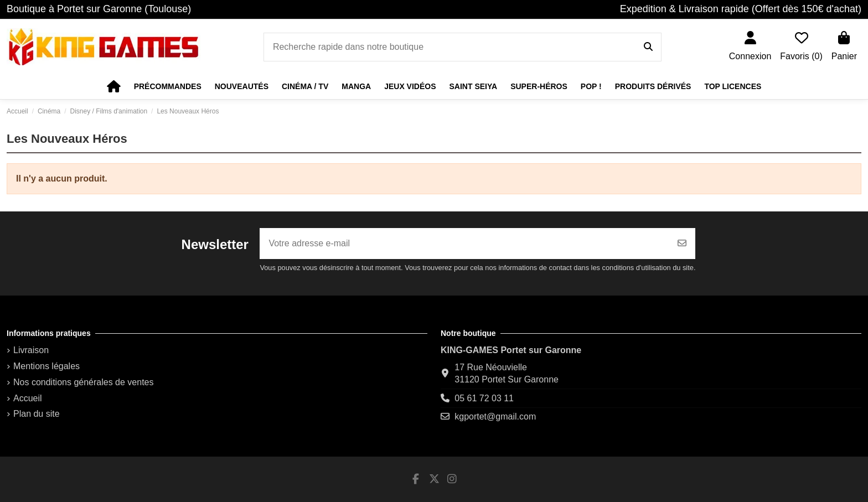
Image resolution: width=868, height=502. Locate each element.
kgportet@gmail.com (495, 416)
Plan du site (37, 414)
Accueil (28, 398)
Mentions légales (46, 366)
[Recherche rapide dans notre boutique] (648, 47)
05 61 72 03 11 (484, 398)
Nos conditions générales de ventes (84, 382)
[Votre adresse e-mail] (464, 244)
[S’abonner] (682, 244)
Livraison (31, 350)
